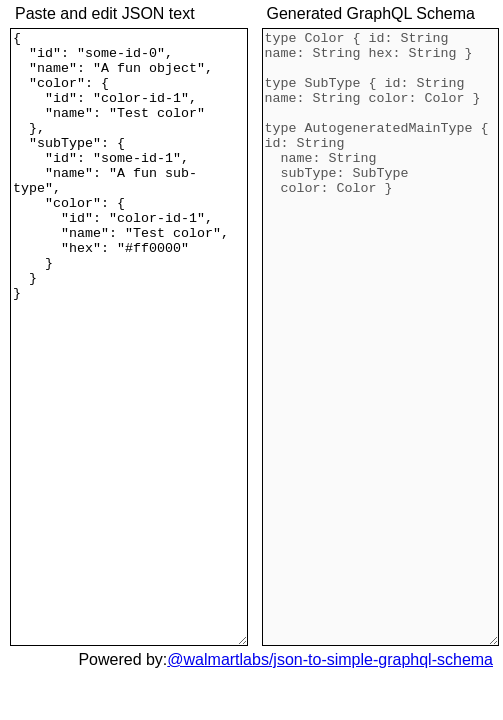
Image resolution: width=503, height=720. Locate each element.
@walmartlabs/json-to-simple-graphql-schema (330, 659)
